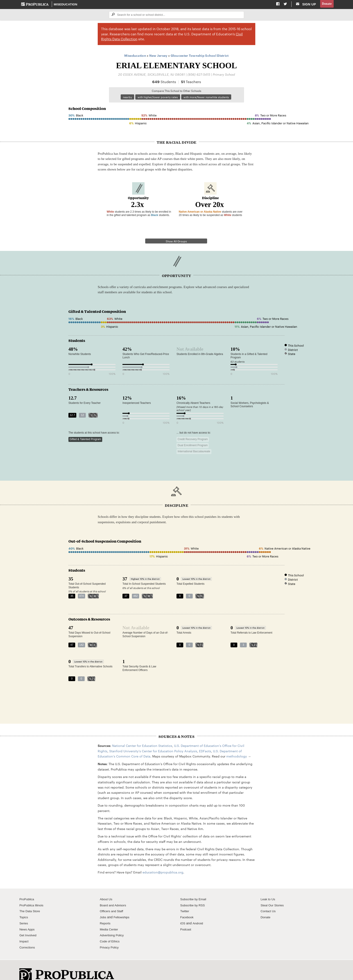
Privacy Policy (110, 936)
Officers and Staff (112, 900)
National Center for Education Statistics (142, 734)
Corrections (28, 936)
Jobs (103, 906)
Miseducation (66, 5)
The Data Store (31, 900)
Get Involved (29, 924)
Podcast (186, 918)
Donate (326, 4)
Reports (105, 912)
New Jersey (158, 56)
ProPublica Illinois (32, 894)
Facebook (187, 906)
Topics (24, 906)
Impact (24, 930)
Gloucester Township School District (200, 56)
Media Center (110, 918)
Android (198, 912)
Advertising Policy (113, 924)
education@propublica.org (163, 861)
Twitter (185, 900)
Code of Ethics (110, 930)
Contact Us (269, 900)
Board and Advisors (114, 894)
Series (24, 912)
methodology (237, 745)
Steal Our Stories (273, 894)
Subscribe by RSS (193, 894)
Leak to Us (269, 888)
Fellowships (123, 906)
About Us (106, 888)
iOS (183, 912)
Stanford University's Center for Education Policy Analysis (153, 740)
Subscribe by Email (194, 888)
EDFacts (205, 740)
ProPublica (27, 888)
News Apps (28, 918)
